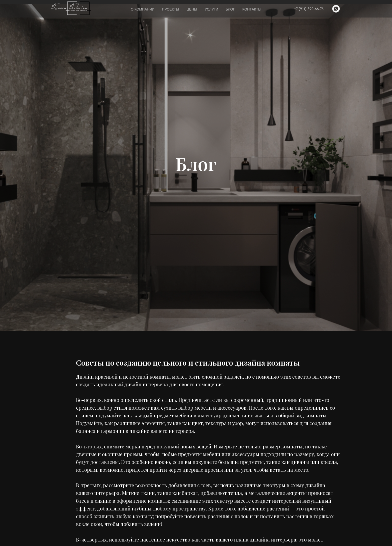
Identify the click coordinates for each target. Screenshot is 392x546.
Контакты (252, 9)
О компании (143, 9)
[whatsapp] (336, 9)
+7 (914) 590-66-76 (309, 9)
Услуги (211, 9)
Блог (230, 9)
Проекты (170, 9)
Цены (192, 9)
